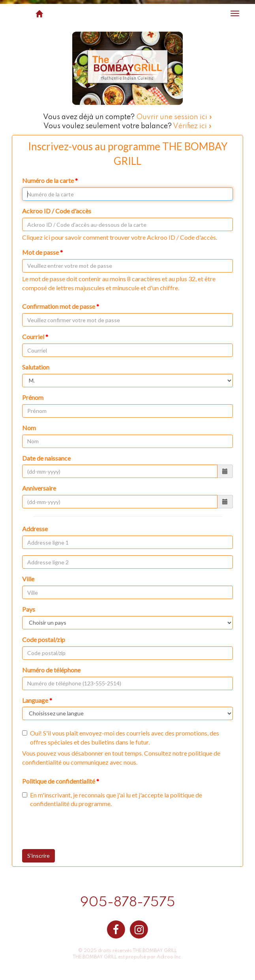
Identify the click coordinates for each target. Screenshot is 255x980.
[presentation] (88, 830)
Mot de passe (40, 252)
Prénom (33, 397)
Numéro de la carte (48, 180)
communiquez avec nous (103, 762)
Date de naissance (46, 458)
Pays (29, 609)
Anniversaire (39, 488)
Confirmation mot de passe (59, 306)
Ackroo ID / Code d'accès (57, 211)
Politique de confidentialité (59, 781)
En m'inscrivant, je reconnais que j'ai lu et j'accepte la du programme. (112, 799)
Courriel (33, 337)
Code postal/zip (44, 639)
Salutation (36, 367)
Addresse (35, 529)
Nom (29, 428)
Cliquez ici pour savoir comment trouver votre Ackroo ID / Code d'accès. (120, 237)
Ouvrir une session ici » (174, 117)
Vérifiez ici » (192, 126)
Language (35, 700)
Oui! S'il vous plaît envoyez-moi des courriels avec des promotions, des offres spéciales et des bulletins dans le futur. (121, 737)
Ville (28, 579)
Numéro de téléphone (51, 670)
